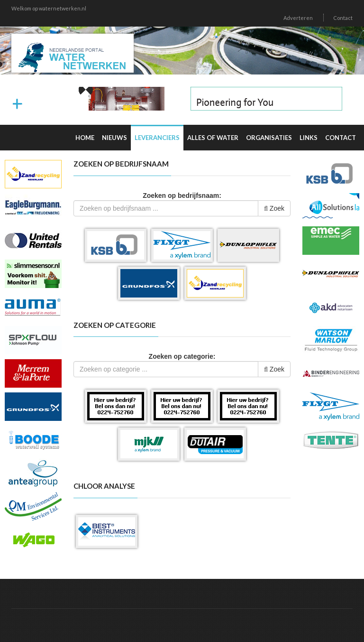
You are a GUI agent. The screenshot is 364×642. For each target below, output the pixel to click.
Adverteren (298, 18)
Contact (343, 18)
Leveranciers (157, 138)
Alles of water (213, 138)
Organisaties (269, 138)
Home (85, 138)
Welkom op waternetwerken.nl (49, 8)
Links (309, 138)
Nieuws (114, 138)
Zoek (274, 208)
